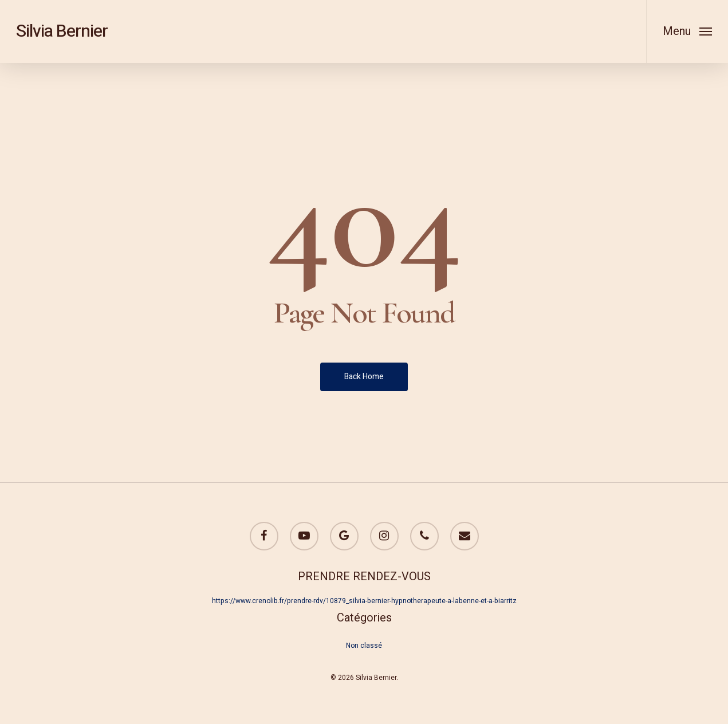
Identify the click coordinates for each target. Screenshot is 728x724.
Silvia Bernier (62, 32)
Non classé (364, 646)
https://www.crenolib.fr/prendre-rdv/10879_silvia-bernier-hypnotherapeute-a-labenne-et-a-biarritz (364, 601)
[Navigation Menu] (687, 32)
